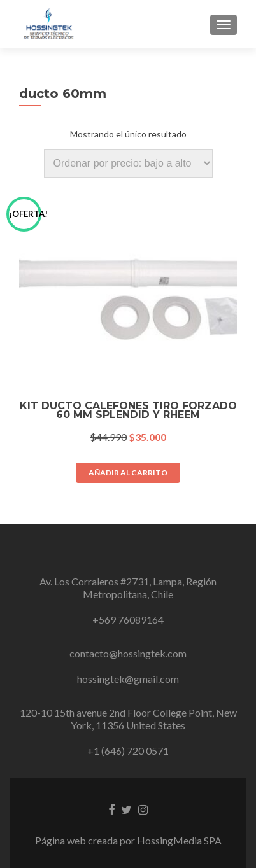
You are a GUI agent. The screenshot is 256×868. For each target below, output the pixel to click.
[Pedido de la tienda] (128, 163)
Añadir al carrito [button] (128, 472)
